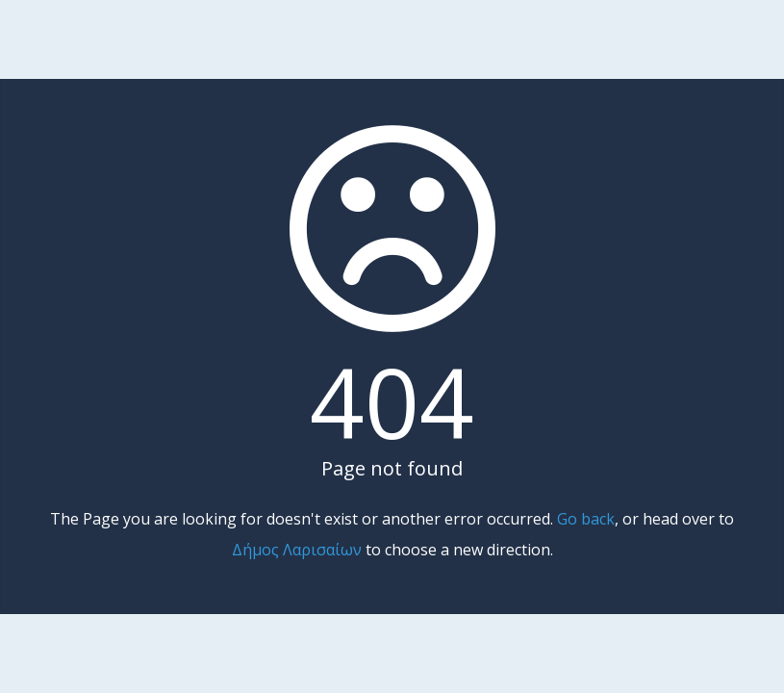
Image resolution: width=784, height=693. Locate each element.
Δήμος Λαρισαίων (297, 550)
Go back (586, 519)
